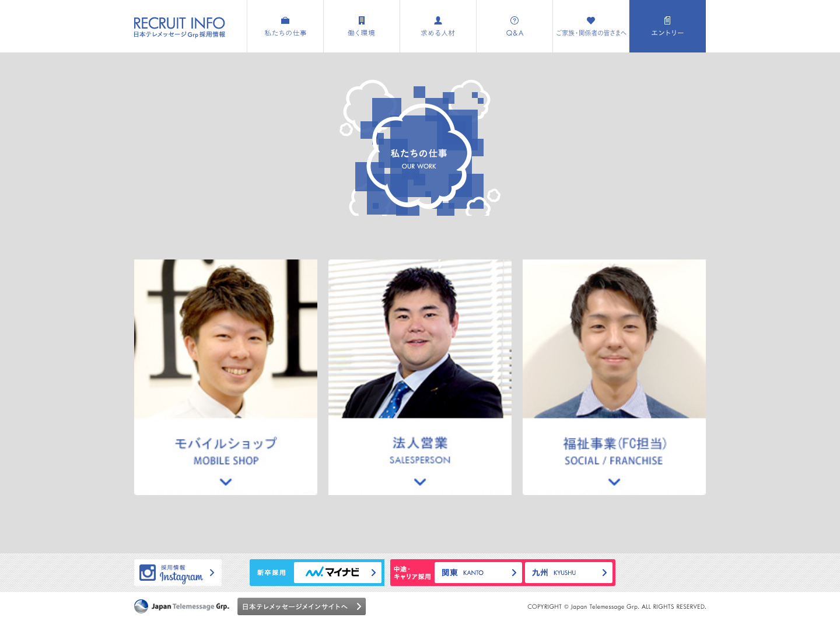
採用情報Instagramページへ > (178, 573)
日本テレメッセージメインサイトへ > (302, 606)
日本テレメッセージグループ (182, 606)
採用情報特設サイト (180, 28)
